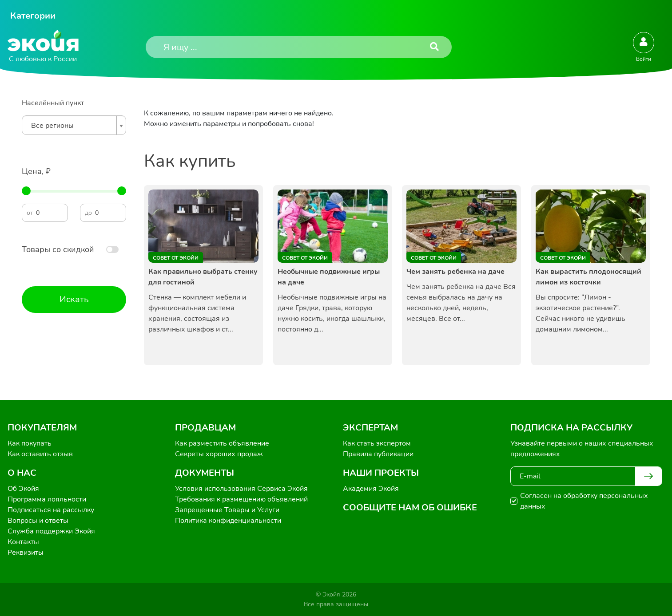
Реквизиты (26, 553)
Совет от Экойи (176, 258)
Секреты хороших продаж (219, 454)
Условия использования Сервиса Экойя (241, 489)
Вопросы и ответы (38, 521)
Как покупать (30, 443)
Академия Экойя (371, 489)
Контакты (23, 542)
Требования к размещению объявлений (241, 499)
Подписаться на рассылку (51, 510)
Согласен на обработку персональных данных (584, 501)
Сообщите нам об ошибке (410, 507)
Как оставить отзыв (40, 454)
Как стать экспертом (377, 443)
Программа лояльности (47, 499)
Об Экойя (23, 489)
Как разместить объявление (222, 443)
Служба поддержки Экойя (51, 531)
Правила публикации (378, 454)
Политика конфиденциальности (228, 521)
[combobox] (74, 125)
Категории (33, 16)
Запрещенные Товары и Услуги (227, 510)
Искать (74, 299)
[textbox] (72, 126)
